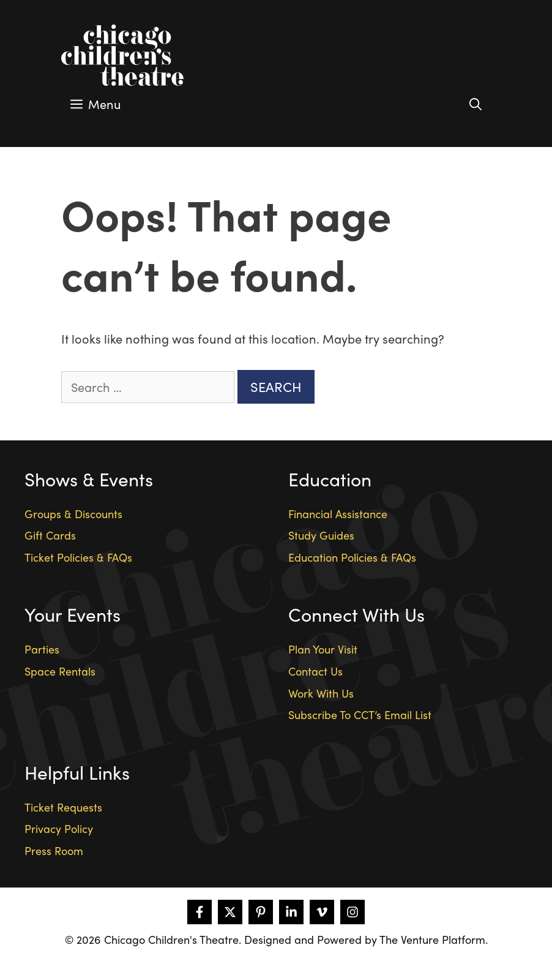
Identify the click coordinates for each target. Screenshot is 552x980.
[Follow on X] (230, 912)
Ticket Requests (63, 807)
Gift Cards (50, 535)
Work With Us (321, 693)
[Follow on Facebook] (200, 912)
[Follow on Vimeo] (322, 912)
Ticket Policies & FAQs (78, 557)
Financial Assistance (338, 514)
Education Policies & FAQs (352, 557)
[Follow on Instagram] (352, 912)
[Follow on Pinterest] (261, 912)
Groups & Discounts (73, 514)
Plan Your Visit (323, 649)
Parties (42, 649)
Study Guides (321, 535)
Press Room (54, 850)
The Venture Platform (432, 939)
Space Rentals (60, 671)
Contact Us (315, 671)
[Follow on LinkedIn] (291, 912)
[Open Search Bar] (476, 104)
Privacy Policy (59, 828)
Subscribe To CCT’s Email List (360, 714)
